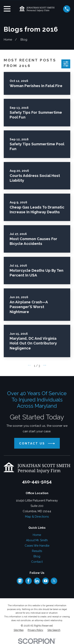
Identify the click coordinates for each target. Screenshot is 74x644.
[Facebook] (28, 581)
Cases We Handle (37, 546)
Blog (37, 556)
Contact (37, 562)
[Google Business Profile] (20, 581)
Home (37, 535)
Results (37, 551)
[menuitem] (19, 630)
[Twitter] (54, 581)
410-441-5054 (37, 482)
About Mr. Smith (37, 540)
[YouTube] (46, 581)
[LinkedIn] (37, 581)
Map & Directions (37, 517)
